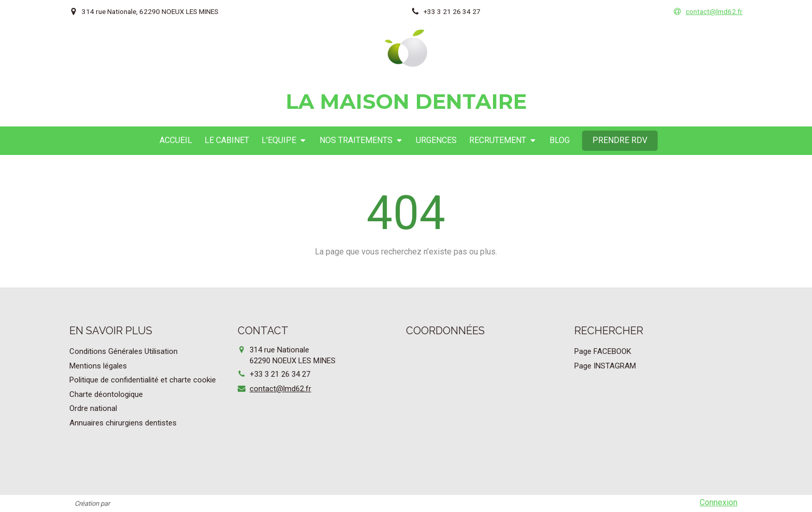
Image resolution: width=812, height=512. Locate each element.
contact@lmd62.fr (280, 389)
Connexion (719, 502)
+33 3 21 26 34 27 (280, 374)
